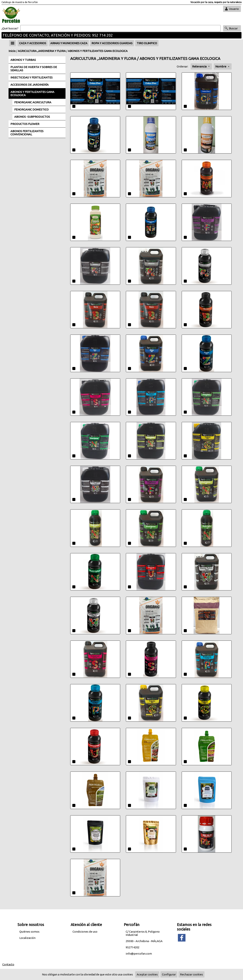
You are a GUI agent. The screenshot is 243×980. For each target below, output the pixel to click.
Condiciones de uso (85, 932)
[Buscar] (120, 28)
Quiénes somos (29, 932)
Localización (27, 938)
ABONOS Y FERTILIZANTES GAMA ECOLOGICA (98, 51)
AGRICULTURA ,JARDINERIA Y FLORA (42, 51)
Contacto (8, 964)
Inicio (12, 51)
